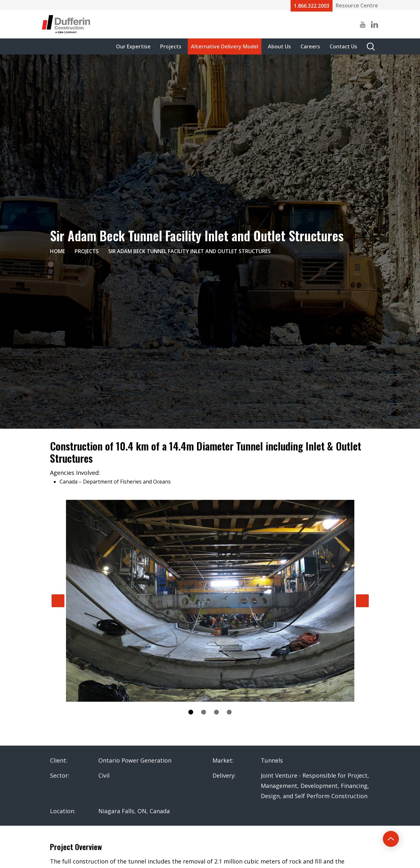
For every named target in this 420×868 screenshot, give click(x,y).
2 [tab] (204, 712)
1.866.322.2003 (312, 6)
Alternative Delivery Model (225, 46)
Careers (310, 46)
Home (58, 251)
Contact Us (343, 46)
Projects (171, 46)
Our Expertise (133, 46)
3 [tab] (216, 712)
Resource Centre (357, 5)
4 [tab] (229, 712)
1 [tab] (191, 712)
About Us (279, 46)
